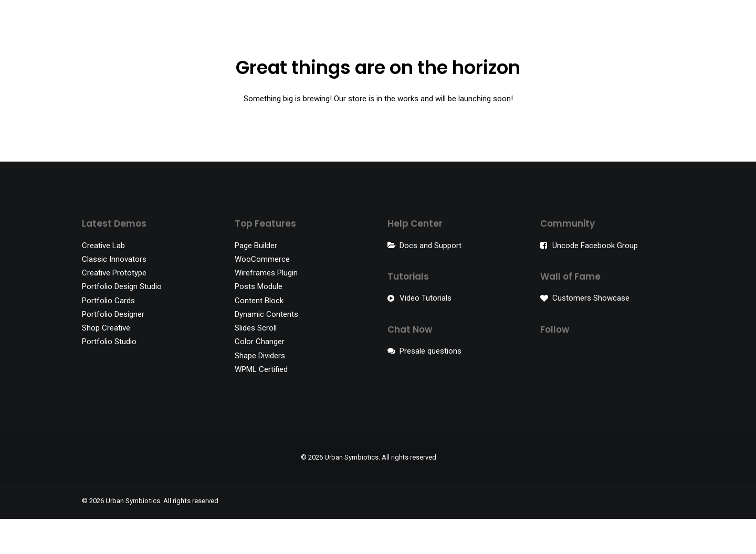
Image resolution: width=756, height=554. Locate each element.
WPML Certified (261, 404)
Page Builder (256, 281)
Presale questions (430, 386)
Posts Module (259, 322)
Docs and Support (430, 281)
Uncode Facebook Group (595, 281)
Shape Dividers (260, 391)
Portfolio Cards (108, 336)
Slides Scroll (256, 363)
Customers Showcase (591, 333)
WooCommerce (262, 294)
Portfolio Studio (109, 377)
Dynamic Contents (266, 349)
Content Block (259, 336)
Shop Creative (106, 363)
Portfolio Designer (113, 349)
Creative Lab (103, 281)
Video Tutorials (426, 333)
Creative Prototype (114, 308)
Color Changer (260, 377)
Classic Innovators (114, 294)
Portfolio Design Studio (122, 322)
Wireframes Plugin (266, 308)
